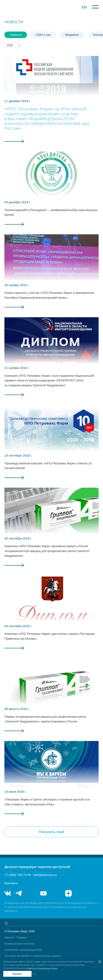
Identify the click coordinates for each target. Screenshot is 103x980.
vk (8, 893)
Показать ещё (52, 832)
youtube (43, 893)
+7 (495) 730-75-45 (18, 875)
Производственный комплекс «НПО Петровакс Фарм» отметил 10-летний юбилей (48, 466)
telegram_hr (31, 893)
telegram (19, 893)
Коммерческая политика (19, 944)
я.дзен (68, 893)
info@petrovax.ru (45, 875)
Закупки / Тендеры (16, 937)
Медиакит (72, 35)
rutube (56, 893)
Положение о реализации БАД (23, 950)
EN (84, 7)
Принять (17, 974)
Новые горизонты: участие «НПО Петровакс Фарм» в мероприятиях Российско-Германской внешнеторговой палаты (49, 295)
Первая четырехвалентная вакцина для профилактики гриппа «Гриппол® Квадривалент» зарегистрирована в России (45, 719)
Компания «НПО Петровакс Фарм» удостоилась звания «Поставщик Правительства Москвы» (50, 636)
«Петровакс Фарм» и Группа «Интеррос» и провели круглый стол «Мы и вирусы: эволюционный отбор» (47, 802)
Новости (16, 35)
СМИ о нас (43, 35)
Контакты (11, 883)
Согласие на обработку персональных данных (33, 956)
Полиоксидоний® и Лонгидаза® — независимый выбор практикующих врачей (51, 212)
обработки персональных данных (42, 968)
